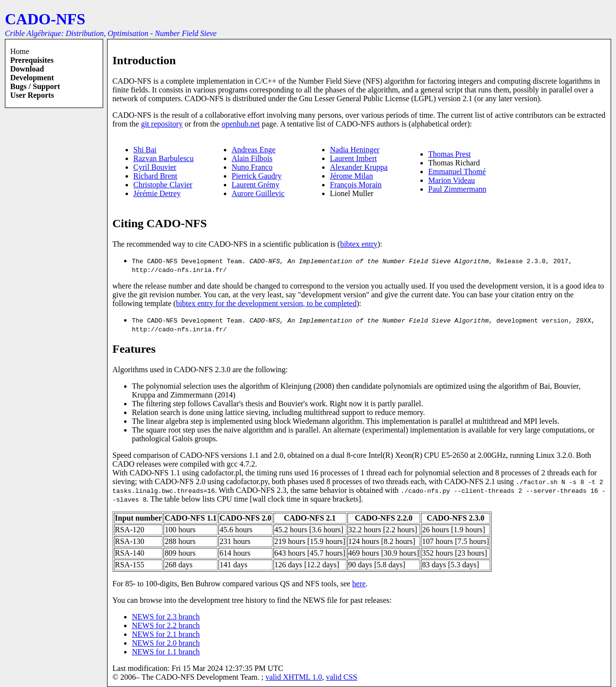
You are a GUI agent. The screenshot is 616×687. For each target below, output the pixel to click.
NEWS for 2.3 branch (166, 617)
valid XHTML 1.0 (293, 677)
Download (27, 69)
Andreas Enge (254, 150)
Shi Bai (145, 150)
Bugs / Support (35, 86)
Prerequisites (32, 60)
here (359, 584)
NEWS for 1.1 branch (166, 652)
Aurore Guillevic (258, 193)
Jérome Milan (351, 176)
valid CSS (342, 677)
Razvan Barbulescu (163, 158)
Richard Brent (155, 176)
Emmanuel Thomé (457, 172)
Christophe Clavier (163, 185)
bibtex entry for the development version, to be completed (266, 303)
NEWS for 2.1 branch (166, 634)
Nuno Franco (252, 167)
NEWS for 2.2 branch (166, 625)
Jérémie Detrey (157, 193)
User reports (32, 95)
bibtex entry (359, 244)
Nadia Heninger (355, 150)
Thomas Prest (450, 154)
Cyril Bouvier (155, 167)
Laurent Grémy (255, 185)
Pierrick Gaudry (257, 176)
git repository (162, 124)
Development (32, 78)
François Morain (356, 185)
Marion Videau (452, 180)
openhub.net (241, 124)
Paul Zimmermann (457, 189)
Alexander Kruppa (359, 167)
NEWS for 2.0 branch (166, 643)
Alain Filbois (252, 158)
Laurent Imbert (353, 158)
